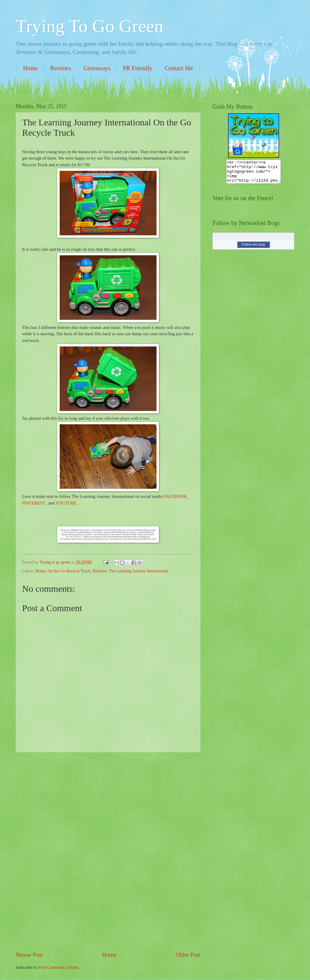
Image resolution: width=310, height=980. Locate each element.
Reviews (61, 68)
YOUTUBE (66, 503)
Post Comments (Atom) (59, 967)
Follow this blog (253, 249)
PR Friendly (138, 68)
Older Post (188, 955)
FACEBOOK (175, 496)
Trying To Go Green (89, 26)
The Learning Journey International (139, 571)
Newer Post (29, 955)
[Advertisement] (108, 851)
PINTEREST (33, 503)
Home (30, 68)
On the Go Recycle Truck (69, 571)
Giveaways (97, 68)
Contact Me (179, 68)
